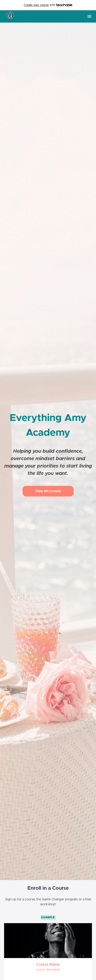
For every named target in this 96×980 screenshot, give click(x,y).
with (48, 5)
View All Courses (48, 491)
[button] (89, 16)
